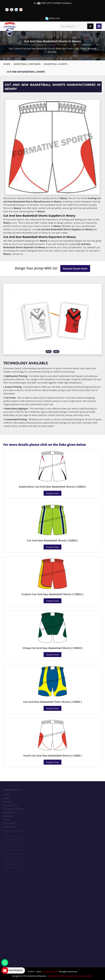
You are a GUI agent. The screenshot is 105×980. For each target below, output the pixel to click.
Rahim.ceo (52, 18)
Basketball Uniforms (27, 64)
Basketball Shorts (56, 64)
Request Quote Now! (75, 268)
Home (7, 64)
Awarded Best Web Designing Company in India (70, 976)
